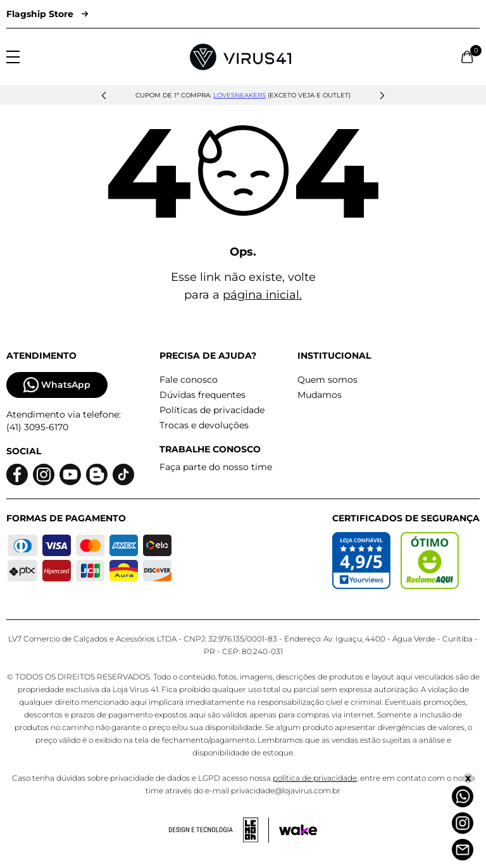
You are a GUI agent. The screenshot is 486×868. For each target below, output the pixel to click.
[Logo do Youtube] (70, 475)
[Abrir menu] (13, 57)
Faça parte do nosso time (216, 467)
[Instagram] (463, 823)
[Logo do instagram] (44, 475)
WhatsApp (57, 385)
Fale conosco (189, 380)
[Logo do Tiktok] (123, 475)
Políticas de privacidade (212, 410)
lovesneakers (240, 95)
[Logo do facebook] (17, 475)
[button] (104, 96)
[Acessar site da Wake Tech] (298, 830)
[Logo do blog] (97, 475)
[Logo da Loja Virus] (240, 57)
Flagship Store (47, 14)
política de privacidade (315, 778)
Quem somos (327, 380)
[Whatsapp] (463, 797)
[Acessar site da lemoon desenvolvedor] (219, 830)
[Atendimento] (463, 850)
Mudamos (320, 395)
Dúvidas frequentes (202, 395)
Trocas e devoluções (204, 425)
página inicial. (262, 295)
